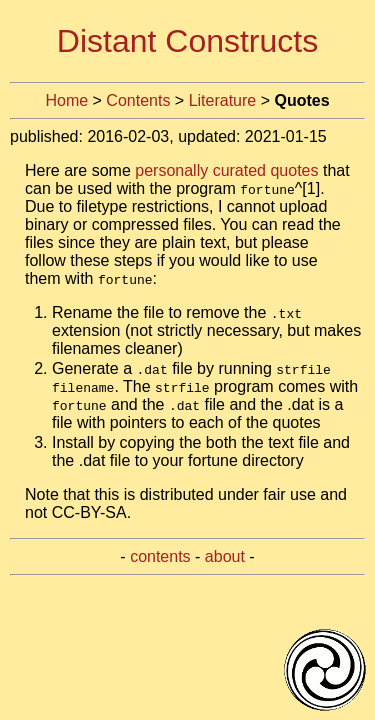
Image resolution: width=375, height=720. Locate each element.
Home (66, 100)
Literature (223, 100)
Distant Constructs (187, 41)
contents (160, 556)
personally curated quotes (226, 170)
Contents (138, 100)
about (225, 556)
